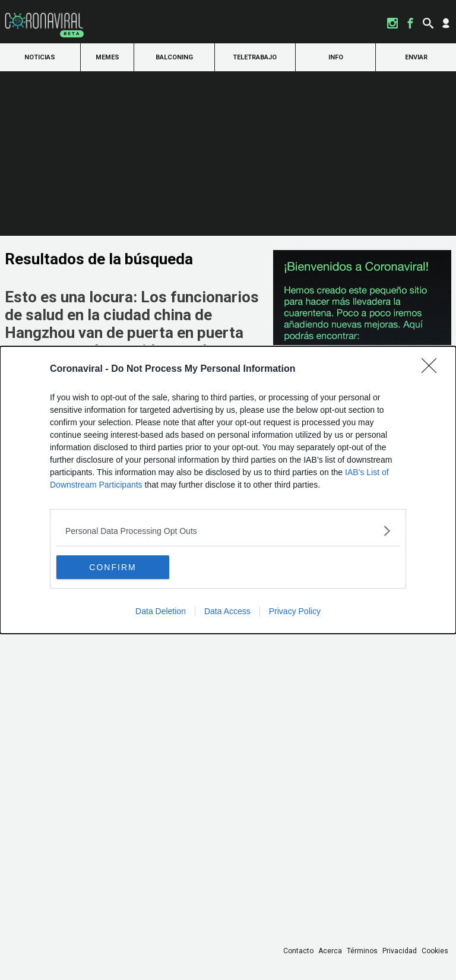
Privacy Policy (295, 611)
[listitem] (228, 531)
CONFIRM (113, 567)
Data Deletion (161, 611)
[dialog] (228, 490)
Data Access (227, 611)
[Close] (433, 369)
